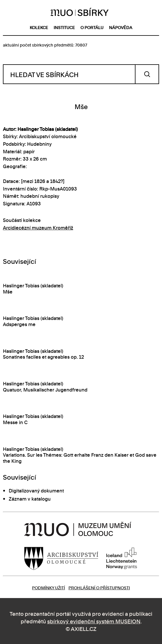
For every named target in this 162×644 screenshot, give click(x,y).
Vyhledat (147, 74)
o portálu (92, 27)
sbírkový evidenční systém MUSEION (94, 621)
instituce (64, 27)
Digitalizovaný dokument (36, 490)
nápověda (121, 27)
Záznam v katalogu (30, 499)
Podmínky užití (49, 587)
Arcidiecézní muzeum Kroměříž (38, 227)
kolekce (39, 27)
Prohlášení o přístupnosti (99, 587)
